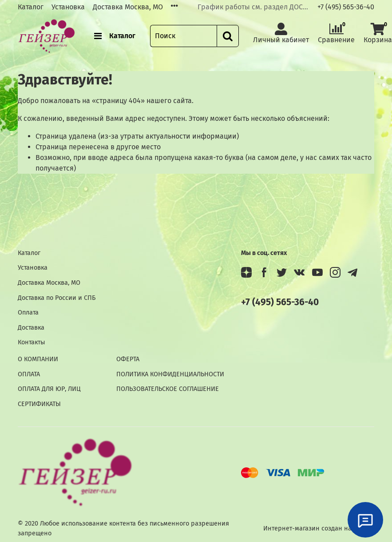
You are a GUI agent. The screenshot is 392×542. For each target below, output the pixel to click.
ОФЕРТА (128, 359)
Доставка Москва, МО (128, 7)
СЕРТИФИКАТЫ (39, 404)
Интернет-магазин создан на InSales (319, 528)
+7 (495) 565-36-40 (346, 7)
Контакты (32, 342)
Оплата (28, 313)
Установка (68, 7)
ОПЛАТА (29, 374)
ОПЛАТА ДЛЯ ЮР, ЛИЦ (49, 389)
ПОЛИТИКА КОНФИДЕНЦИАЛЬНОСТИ (170, 374)
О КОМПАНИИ (38, 359)
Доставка (31, 328)
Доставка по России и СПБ (57, 298)
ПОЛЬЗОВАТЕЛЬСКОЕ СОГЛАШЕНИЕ (168, 389)
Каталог (31, 7)
